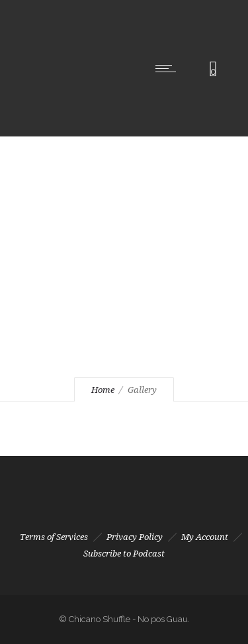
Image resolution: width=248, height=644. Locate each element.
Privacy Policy (135, 537)
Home (103, 390)
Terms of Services (54, 537)
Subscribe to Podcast (124, 554)
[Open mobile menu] (169, 68)
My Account (205, 537)
